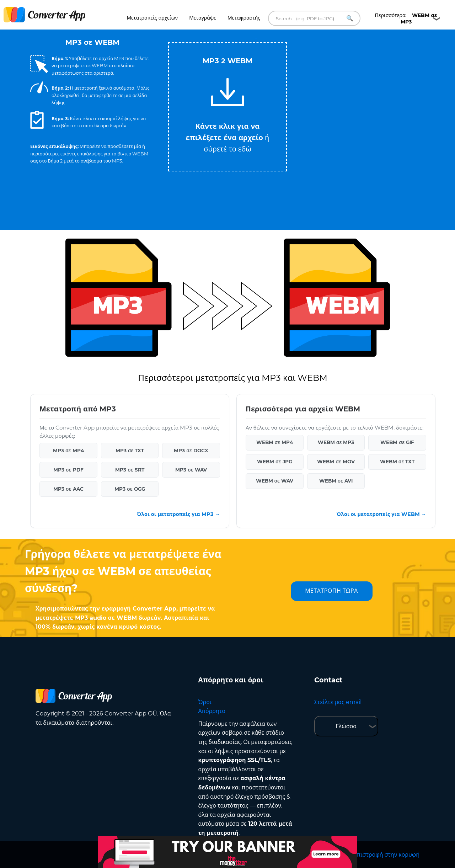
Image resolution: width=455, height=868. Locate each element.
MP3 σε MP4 (68, 451)
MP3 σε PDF (68, 470)
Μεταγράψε (203, 18)
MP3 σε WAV (191, 470)
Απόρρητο (212, 711)
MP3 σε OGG (130, 489)
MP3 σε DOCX (191, 451)
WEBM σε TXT (397, 462)
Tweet (256, 39)
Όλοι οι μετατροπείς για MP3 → (178, 514)
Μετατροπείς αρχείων (152, 18)
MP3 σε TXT (130, 451)
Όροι (205, 702)
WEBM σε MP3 (336, 442)
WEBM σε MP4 (275, 442)
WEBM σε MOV (336, 462)
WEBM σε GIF (397, 442)
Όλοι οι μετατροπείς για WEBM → (381, 514)
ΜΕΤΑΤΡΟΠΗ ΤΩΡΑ (331, 591)
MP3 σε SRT (130, 470)
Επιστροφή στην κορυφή (387, 855)
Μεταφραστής (244, 18)
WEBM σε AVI (336, 481)
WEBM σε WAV (275, 481)
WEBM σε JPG (275, 462)
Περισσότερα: (406, 18)
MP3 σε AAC (68, 489)
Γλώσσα (346, 726)
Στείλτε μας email (338, 702)
